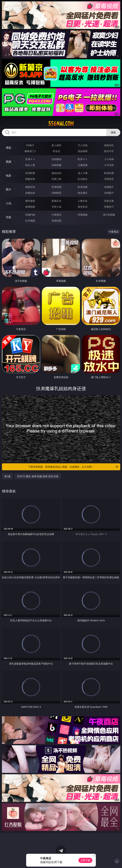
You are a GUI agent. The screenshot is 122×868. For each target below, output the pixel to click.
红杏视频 (30, 221)
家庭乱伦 (56, 201)
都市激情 (30, 201)
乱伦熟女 (83, 179)
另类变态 (109, 179)
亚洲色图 (56, 187)
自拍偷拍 (56, 159)
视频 (9, 162)
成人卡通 (83, 173)
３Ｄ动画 (109, 159)
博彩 (9, 148)
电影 (9, 176)
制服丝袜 (30, 179)
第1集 (7, 476)
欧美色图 (83, 187)
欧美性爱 (109, 173)
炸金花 (56, 151)
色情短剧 (56, 221)
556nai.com (61, 124)
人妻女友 (83, 201)
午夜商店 (56, 215)
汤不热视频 (109, 215)
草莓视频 (83, 215)
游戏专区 (109, 145)
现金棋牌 (83, 151)
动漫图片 (109, 187)
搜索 (113, 132)
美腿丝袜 (30, 193)
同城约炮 (30, 215)
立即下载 (85, 860)
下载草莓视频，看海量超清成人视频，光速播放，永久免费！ (73, 467)
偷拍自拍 (56, 173)
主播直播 (83, 165)
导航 (9, 217)
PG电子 (30, 145)
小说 (9, 203)
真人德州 (56, 145)
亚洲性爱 (30, 173)
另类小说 (56, 207)
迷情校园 (30, 207)
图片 (9, 189)
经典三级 (56, 179)
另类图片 (109, 193)
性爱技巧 (109, 207)
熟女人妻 (30, 165)
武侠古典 (109, 201)
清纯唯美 (56, 193)
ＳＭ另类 (109, 165)
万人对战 (83, 145)
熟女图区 (83, 193)
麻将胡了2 (30, 151)
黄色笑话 (83, 207)
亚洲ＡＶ (30, 159)
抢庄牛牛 (109, 151)
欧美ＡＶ (83, 159)
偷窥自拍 (30, 187)
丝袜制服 (56, 165)
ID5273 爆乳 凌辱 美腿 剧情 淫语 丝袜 (38, 476)
